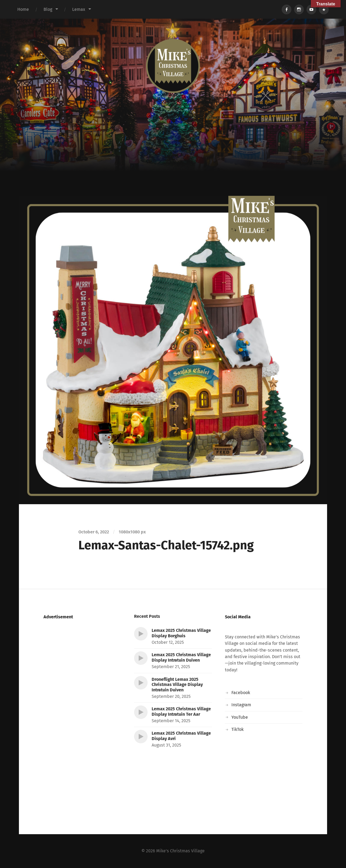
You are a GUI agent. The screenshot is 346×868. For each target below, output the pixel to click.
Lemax (79, 9)
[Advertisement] (173, 155)
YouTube (240, 717)
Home (23, 9)
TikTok (237, 729)
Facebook (241, 693)
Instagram (241, 705)
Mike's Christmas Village (180, 851)
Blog (48, 9)
